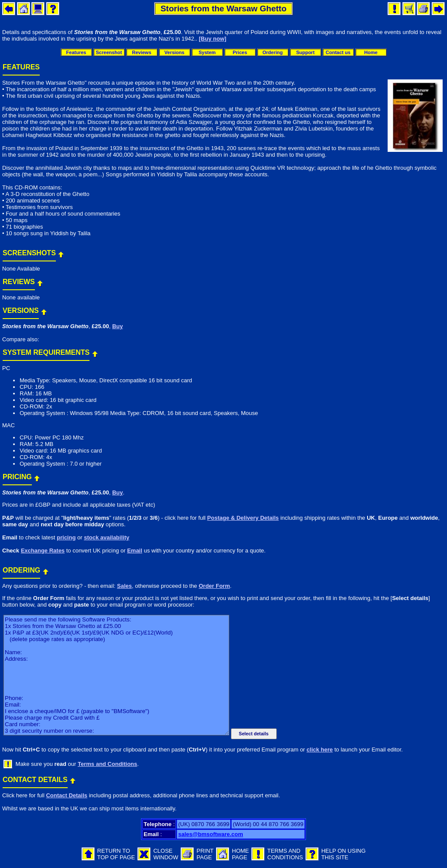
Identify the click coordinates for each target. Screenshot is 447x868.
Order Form (214, 586)
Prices (240, 52)
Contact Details (67, 795)
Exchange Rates (43, 551)
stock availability (107, 537)
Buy (118, 326)
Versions (175, 52)
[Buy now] (213, 39)
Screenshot (109, 52)
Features (76, 52)
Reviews (141, 52)
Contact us (338, 52)
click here (320, 750)
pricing (66, 537)
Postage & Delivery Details (243, 518)
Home (371, 52)
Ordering (272, 52)
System (207, 52)
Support (305, 52)
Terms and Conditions (107, 764)
